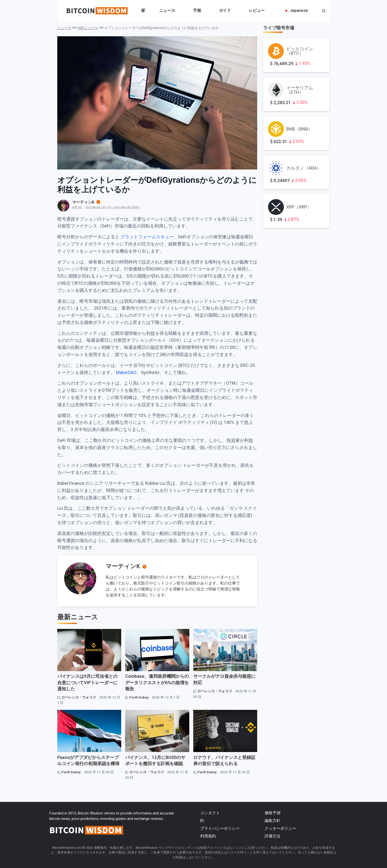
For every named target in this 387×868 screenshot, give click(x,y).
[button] (324, 11)
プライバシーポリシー (220, 828)
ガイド (225, 10)
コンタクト (210, 813)
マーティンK (123, 566)
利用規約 (208, 836)
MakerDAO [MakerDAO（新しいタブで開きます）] (126, 372)
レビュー (257, 10)
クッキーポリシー (280, 828)
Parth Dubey (139, 697)
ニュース (167, 10)
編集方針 (272, 821)
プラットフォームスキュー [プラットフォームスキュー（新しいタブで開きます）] (147, 237)
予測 (197, 10)
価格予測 (272, 813)
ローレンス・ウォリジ (79, 697)
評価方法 (272, 836)
